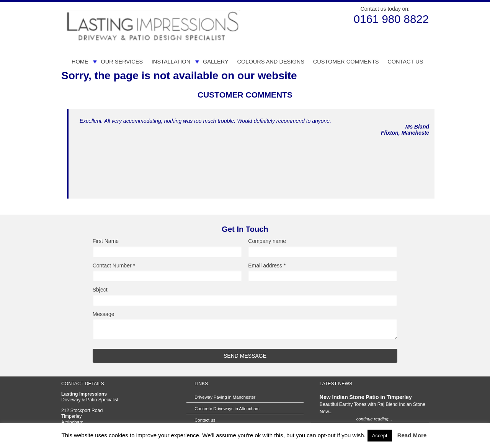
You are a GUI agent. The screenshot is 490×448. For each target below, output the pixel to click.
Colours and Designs (270, 62)
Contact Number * (114, 266)
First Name (106, 241)
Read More (412, 435)
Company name (267, 241)
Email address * (267, 266)
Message (104, 314)
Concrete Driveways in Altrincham (227, 409)
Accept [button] (380, 436)
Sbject (100, 290)
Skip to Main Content (61, 2)
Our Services (122, 62)
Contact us (405, 62)
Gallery (216, 62)
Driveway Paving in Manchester (225, 397)
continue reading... (374, 419)
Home (80, 62)
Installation (171, 62)
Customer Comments (346, 62)
